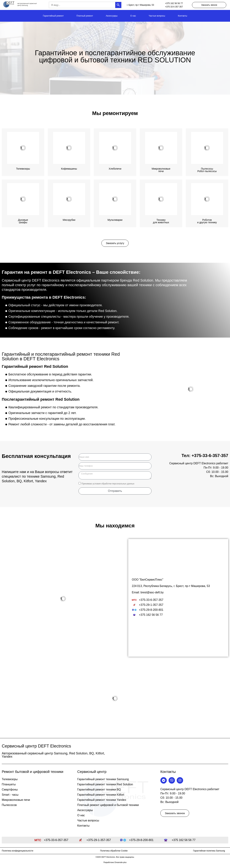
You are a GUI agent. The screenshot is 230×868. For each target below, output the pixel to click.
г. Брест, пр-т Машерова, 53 (140, 5)
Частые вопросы (157, 16)
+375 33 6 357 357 (174, 7)
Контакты (183, 16)
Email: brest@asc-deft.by (148, 592)
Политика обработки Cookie (114, 851)
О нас (133, 16)
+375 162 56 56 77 (174, 3)
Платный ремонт (85, 16)
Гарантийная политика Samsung (209, 851)
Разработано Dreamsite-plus (115, 862)
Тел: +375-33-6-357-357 (205, 456)
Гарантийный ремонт (53, 16)
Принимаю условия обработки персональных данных (108, 484)
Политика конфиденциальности (17, 851)
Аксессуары (112, 16)
